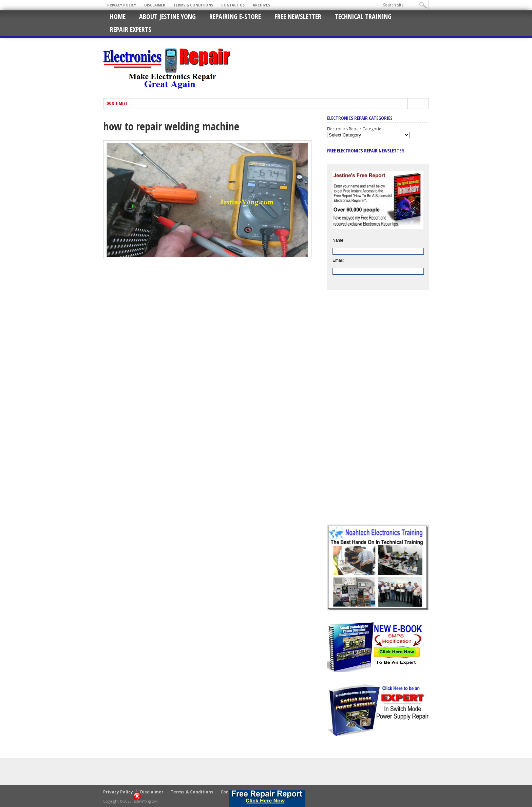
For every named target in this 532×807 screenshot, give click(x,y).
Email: (338, 260)
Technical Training (363, 16)
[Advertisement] (378, 412)
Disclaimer (155, 5)
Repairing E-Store (235, 16)
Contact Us (233, 5)
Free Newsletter (298, 16)
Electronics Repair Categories (355, 129)
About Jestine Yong (167, 16)
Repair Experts (131, 29)
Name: (338, 240)
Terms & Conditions (193, 5)
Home (118, 16)
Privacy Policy (122, 5)
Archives (261, 5)
